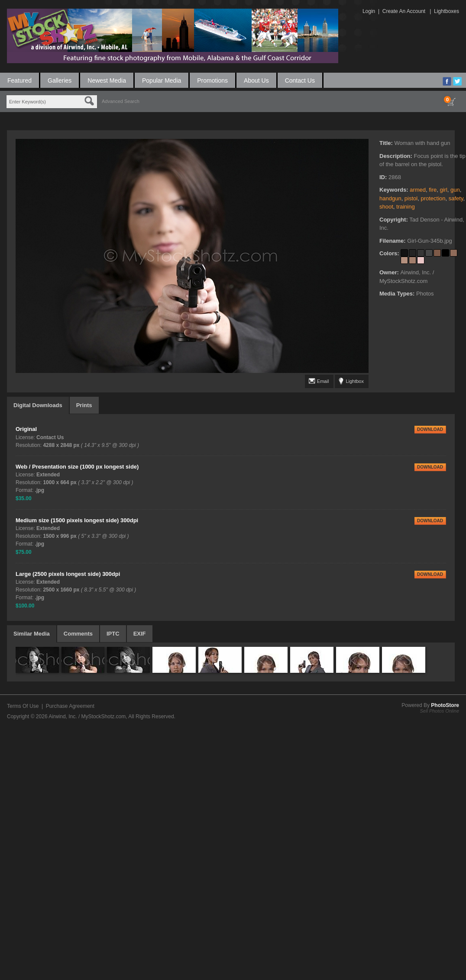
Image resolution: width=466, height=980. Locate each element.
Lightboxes (447, 11)
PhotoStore (445, 705)
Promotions (212, 80)
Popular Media (162, 80)
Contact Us (300, 80)
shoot (386, 207)
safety (456, 198)
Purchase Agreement (70, 706)
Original (26, 429)
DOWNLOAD (430, 429)
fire (433, 190)
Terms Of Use (23, 706)
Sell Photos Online (440, 711)
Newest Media (107, 80)
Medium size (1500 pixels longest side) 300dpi (77, 520)
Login (369, 11)
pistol (411, 198)
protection (433, 198)
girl (443, 190)
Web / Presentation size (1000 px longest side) (77, 467)
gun (455, 190)
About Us (256, 80)
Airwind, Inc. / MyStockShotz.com (87, 717)
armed (418, 190)
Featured (19, 80)
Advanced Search (121, 101)
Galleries (60, 80)
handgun (390, 198)
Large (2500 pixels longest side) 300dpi (68, 574)
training (406, 207)
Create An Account (404, 11)
